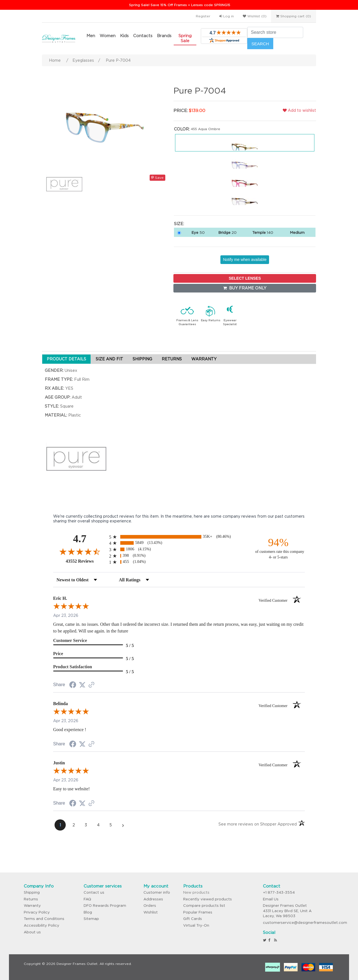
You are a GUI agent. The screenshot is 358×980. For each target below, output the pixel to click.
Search (260, 44)
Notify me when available (245, 260)
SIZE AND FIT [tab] (109, 359)
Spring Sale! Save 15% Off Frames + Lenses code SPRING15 (180, 5)
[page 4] (98, 825)
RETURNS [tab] (172, 359)
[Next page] (123, 825)
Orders (150, 906)
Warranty (32, 906)
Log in (227, 16)
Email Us (271, 899)
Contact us (94, 892)
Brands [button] (164, 36)
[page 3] (86, 825)
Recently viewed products (208, 899)
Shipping (32, 892)
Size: (179, 224)
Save (157, 178)
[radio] (179, 537)
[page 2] (74, 825)
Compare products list (204, 906)
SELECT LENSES (245, 278)
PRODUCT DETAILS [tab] (66, 359)
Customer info (157, 892)
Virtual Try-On (196, 925)
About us (32, 932)
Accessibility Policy (42, 925)
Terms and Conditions (44, 919)
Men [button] (91, 36)
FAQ (87, 899)
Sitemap (91, 919)
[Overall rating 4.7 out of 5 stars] (80, 551)
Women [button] (108, 36)
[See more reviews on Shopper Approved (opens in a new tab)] (91, 685)
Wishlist (151, 912)
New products (196, 892)
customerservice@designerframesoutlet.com (305, 923)
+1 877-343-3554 (279, 892)
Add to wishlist (299, 110)
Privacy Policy (37, 912)
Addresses (153, 899)
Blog (88, 912)
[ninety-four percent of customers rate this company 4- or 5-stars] (278, 548)
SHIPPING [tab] (142, 359)
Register (203, 16)
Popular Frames (198, 912)
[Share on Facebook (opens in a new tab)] (73, 686)
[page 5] (110, 825)
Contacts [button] (143, 36)
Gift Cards (193, 919)
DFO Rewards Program (105, 906)
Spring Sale (185, 38)
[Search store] (275, 32)
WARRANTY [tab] (204, 359)
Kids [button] (124, 36)
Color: (182, 129)
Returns (31, 899)
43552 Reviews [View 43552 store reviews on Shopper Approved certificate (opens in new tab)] (86, 561)
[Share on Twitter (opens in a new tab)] (82, 685)
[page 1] (60, 825)
